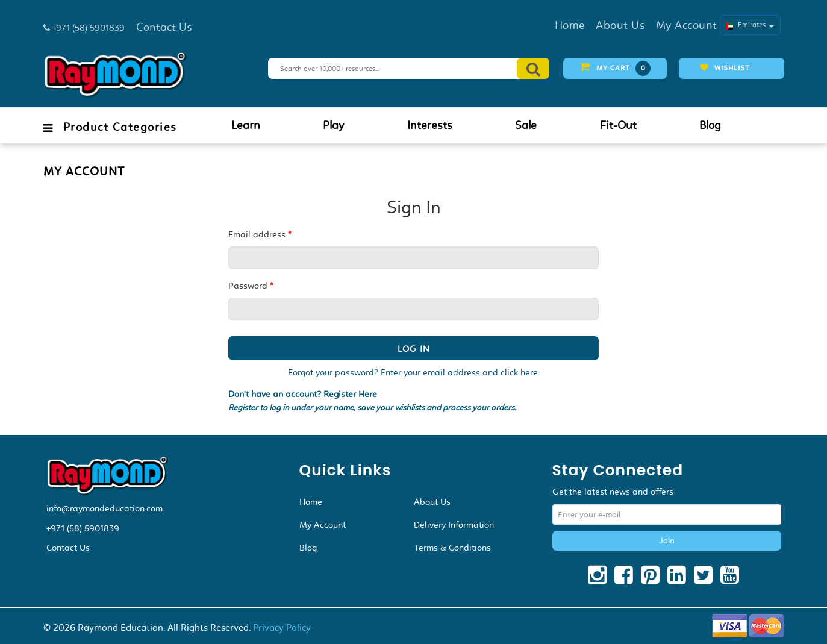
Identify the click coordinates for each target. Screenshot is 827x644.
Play (333, 125)
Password (251, 286)
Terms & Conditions (452, 548)
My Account (323, 525)
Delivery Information (454, 525)
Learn (246, 125)
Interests (430, 125)
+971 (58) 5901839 (83, 528)
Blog (710, 125)
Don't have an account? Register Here (303, 394)
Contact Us (68, 548)
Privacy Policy (282, 627)
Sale (526, 125)
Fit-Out (618, 125)
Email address (260, 234)
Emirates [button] (750, 25)
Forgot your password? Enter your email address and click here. (414, 372)
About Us (432, 502)
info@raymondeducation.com (105, 508)
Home (311, 502)
